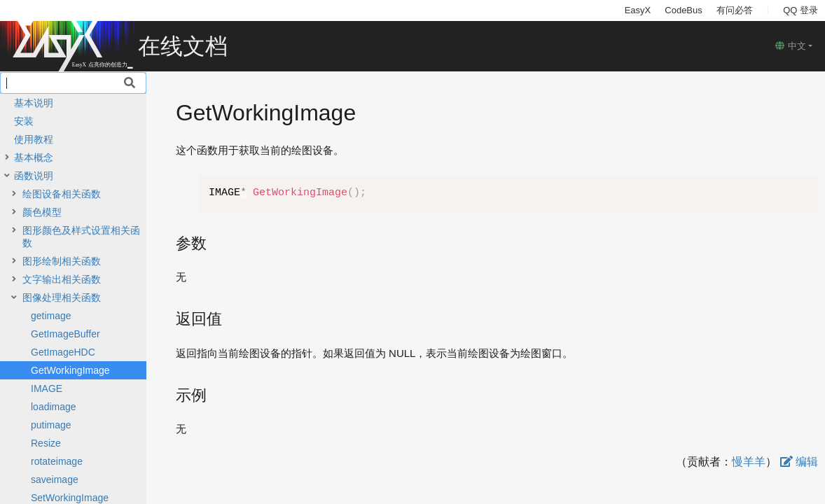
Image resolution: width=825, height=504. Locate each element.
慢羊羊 (749, 462)
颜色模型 (42, 212)
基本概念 (34, 157)
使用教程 (34, 139)
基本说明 (34, 103)
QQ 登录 (800, 10)
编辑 (799, 462)
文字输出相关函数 (62, 279)
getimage (51, 316)
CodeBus (683, 10)
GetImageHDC (63, 352)
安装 (24, 121)
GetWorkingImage (70, 370)
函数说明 (34, 176)
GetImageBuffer (65, 334)
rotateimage (57, 461)
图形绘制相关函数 (62, 261)
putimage (51, 425)
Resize (46, 443)
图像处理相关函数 (62, 297)
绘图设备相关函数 (62, 194)
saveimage (55, 479)
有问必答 (735, 10)
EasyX (638, 10)
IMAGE (47, 388)
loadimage (54, 407)
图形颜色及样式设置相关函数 (81, 237)
